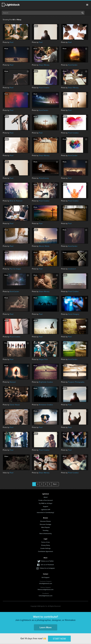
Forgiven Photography (76, 382)
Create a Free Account (46, 500)
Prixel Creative (44, 88)
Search (82, 13)
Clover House (15, 405)
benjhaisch (72, 269)
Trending (45, 530)
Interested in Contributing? (45, 512)
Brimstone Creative (46, 405)
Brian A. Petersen (16, 201)
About (46, 497)
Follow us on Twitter (47, 561)
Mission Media (44, 246)
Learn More (46, 627)
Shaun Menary (44, 65)
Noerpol (13, 382)
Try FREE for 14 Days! (45, 503)
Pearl (12, 42)
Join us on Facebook (47, 565)
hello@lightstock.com (46, 596)
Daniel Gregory (74, 314)
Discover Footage (45, 524)
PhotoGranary (44, 178)
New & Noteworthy (46, 533)
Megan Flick (43, 359)
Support (46, 506)
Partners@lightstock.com (46, 589)
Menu (87, 5)
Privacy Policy (46, 545)
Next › (55, 484)
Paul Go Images (15, 269)
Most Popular (46, 527)
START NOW (59, 639)
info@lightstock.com (46, 583)
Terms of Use (45, 542)
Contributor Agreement (45, 551)
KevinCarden (73, 65)
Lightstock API (46, 509)
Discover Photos (46, 521)
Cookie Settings (45, 548)
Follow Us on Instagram (47, 568)
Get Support (45, 577)
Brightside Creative (46, 382)
